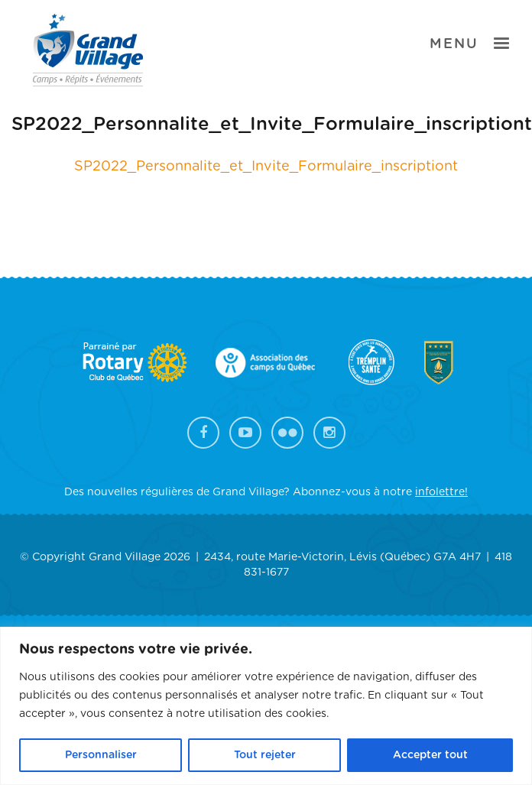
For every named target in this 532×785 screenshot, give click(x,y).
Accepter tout (430, 755)
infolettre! (441, 492)
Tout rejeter (265, 755)
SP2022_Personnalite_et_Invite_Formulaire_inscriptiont (266, 167)
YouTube (245, 433)
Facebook (203, 433)
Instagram (329, 433)
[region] (266, 706)
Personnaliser (101, 755)
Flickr (287, 433)
